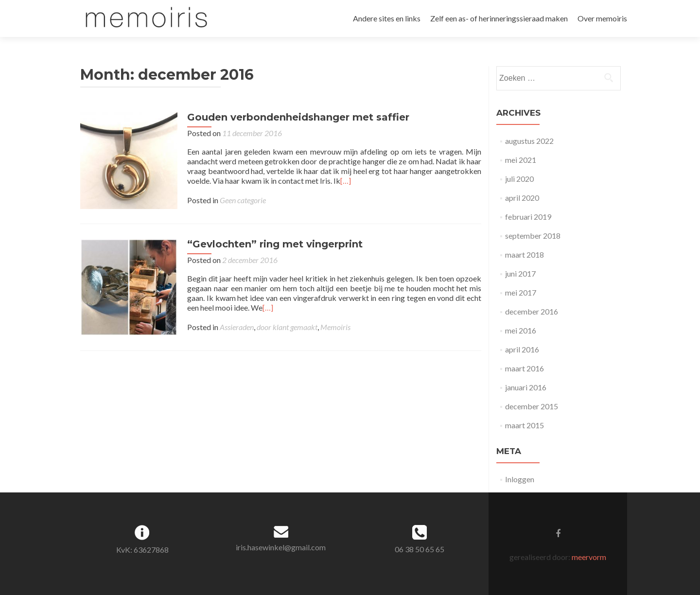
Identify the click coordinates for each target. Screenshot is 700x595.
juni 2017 (520, 273)
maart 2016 (525, 368)
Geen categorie (243, 200)
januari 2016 (526, 387)
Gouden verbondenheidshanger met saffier (298, 117)
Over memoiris (602, 18)
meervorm (589, 557)
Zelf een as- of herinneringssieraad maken (499, 18)
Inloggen (520, 479)
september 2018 (533, 236)
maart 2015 (525, 425)
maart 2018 (525, 254)
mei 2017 (521, 292)
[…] (346, 181)
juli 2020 (519, 179)
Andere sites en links (387, 18)
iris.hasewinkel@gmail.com (281, 547)
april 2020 (522, 198)
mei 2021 (521, 160)
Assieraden (237, 327)
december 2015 (532, 406)
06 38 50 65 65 (420, 549)
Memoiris (335, 327)
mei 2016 (521, 330)
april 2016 (522, 349)
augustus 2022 (529, 141)
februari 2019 (528, 217)
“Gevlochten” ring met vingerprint (275, 244)
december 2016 (532, 311)
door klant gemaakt (287, 327)
